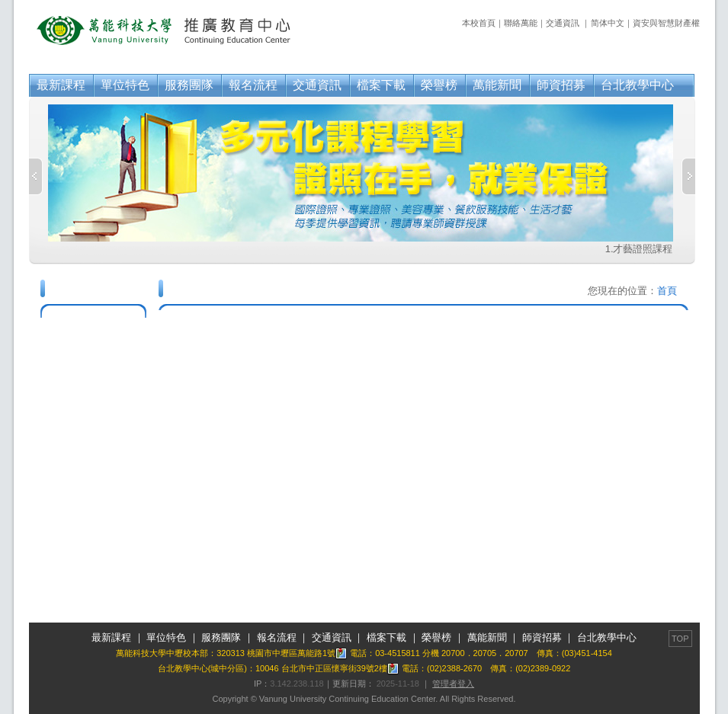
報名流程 (253, 85)
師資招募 (561, 85)
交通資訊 (563, 23)
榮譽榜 (439, 85)
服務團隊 (189, 85)
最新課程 (61, 85)
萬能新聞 (497, 85)
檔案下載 (381, 85)
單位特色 (125, 85)
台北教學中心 (637, 85)
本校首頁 (479, 23)
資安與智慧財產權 (666, 23)
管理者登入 (453, 684)
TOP (680, 639)
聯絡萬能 (521, 23)
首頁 (667, 291)
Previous (36, 176)
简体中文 (608, 23)
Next (688, 176)
